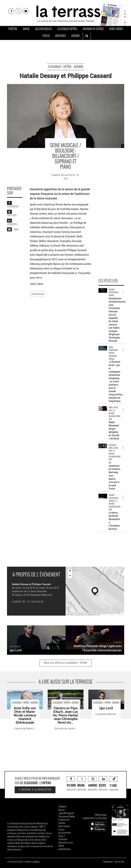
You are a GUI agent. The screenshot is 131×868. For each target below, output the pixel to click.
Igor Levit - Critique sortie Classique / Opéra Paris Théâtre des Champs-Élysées (105, 695)
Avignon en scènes (93, 29)
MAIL (13, 229)
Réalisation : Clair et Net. (114, 862)
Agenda (76, 36)
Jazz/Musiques (44, 29)
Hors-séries (116, 29)
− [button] (70, 576)
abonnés (71, 784)
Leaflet (68, 613)
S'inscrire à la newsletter (35, 790)
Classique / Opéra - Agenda (66, 67)
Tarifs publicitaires (64, 847)
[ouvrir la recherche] (87, 36)
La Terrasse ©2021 (15, 862)
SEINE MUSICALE (38, 294)
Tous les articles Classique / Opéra (66, 663)
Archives (60, 36)
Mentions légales (32, 862)
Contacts (63, 839)
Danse (26, 29)
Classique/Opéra (67, 29)
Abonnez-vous (65, 842)
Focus (46, 36)
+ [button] (70, 571)
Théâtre (13, 29)
